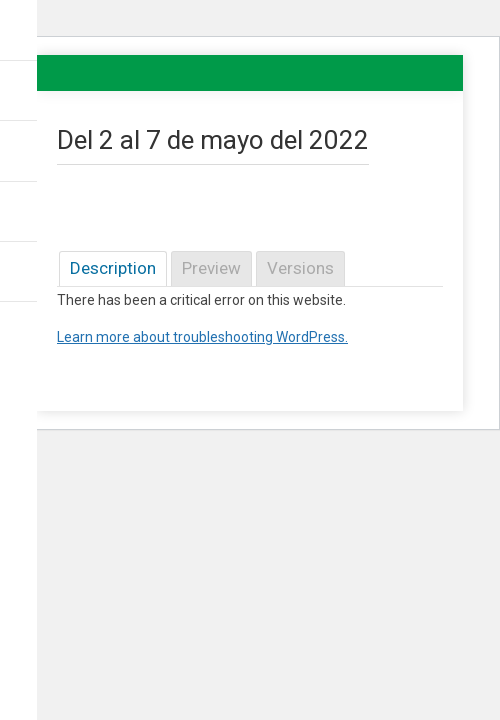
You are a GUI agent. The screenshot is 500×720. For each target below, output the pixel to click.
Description (113, 268)
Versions (300, 268)
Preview (211, 268)
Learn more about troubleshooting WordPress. (202, 337)
